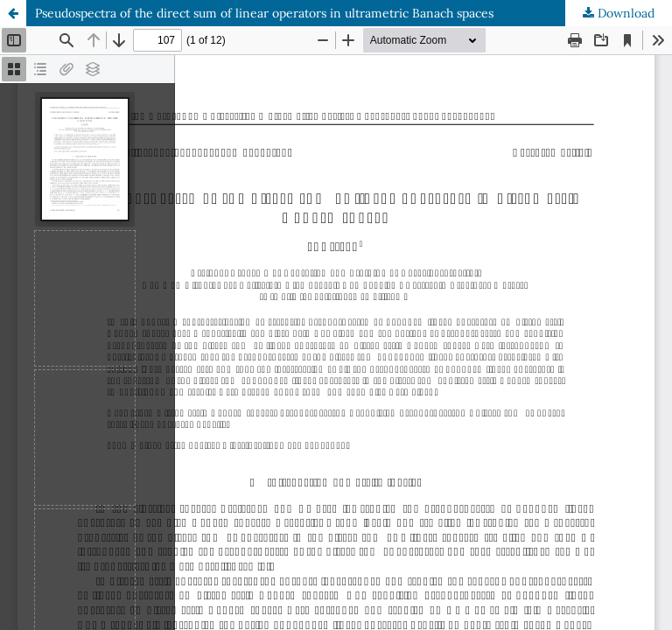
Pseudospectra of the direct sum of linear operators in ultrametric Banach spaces (264, 13)
